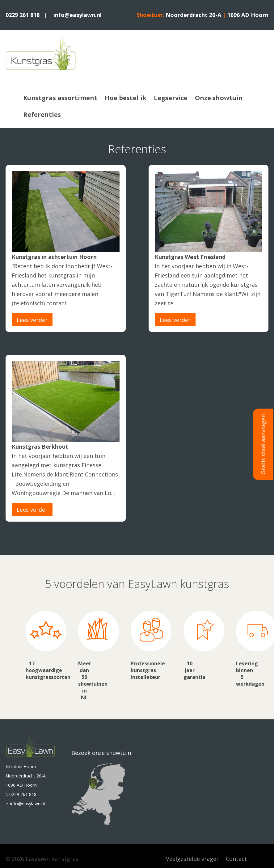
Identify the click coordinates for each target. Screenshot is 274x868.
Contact (236, 859)
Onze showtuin (219, 98)
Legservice (171, 98)
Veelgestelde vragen (193, 859)
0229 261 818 (23, 15)
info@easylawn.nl (78, 15)
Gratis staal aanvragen (263, 444)
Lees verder (32, 320)
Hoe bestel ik (126, 98)
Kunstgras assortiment (60, 98)
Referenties (42, 114)
